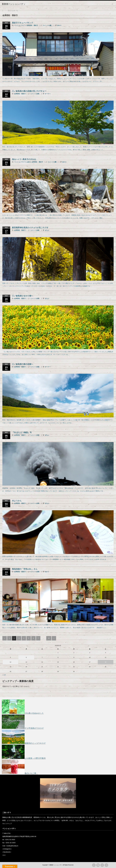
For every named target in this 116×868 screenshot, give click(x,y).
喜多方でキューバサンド (23, 23)
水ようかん (17, 501)
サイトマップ (7, 824)
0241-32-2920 (10, 840)
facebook (7, 852)
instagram (7, 849)
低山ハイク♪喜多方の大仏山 (24, 159)
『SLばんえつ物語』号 (22, 432)
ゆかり (59, 25)
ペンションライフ (20, 25)
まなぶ (47, 230)
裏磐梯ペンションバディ (56, 865)
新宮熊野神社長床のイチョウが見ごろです (30, 228)
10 (49, 638)
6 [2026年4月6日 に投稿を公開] (26, 657)
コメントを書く (48, 25)
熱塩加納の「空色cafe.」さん (25, 569)
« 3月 (4, 675)
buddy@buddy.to (12, 846)
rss (94, 865)
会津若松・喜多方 (32, 25)
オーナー (48, 94)
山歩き (29, 162)
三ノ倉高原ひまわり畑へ (23, 296)
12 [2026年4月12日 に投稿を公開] (10, 662)
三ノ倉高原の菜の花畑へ (23, 364)
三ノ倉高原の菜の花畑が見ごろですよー (29, 91)
